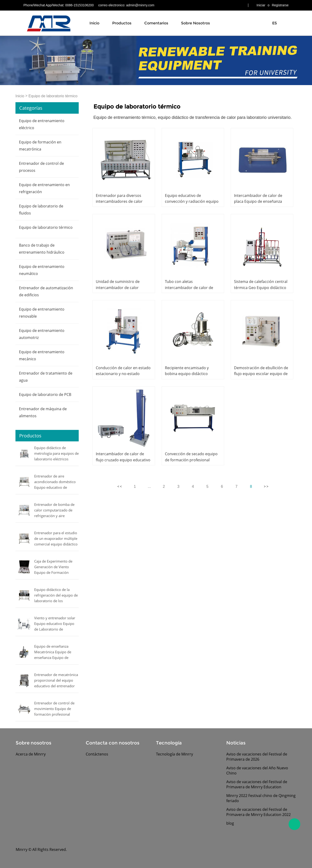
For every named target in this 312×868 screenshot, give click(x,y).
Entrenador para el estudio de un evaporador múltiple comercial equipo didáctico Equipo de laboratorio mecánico (56, 539)
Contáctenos (97, 754)
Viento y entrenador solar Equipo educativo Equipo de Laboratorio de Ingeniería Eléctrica (55, 624)
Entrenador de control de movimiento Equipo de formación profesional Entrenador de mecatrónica (56, 709)
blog (230, 823)
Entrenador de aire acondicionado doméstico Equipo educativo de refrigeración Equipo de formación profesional (55, 482)
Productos (122, 23)
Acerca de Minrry (31, 754)
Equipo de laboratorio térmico (53, 96)
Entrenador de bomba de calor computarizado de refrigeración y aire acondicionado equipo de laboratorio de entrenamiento (55, 511)
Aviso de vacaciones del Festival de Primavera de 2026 (257, 757)
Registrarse (280, 5)
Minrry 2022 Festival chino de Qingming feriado (261, 798)
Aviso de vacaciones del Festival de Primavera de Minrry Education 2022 (258, 812)
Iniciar (261, 5)
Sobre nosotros (195, 23)
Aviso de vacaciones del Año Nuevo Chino (257, 770)
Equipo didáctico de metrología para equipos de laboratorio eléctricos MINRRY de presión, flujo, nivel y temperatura (56, 454)
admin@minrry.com (140, 5)
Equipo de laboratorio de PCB (45, 395)
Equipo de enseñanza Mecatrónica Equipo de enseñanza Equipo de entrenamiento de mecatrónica (53, 652)
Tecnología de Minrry (175, 754)
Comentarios (156, 23)
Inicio (94, 23)
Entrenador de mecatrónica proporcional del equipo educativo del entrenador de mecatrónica (56, 681)
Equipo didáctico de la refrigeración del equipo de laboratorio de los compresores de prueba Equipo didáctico (56, 596)
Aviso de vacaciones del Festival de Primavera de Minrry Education (257, 784)
